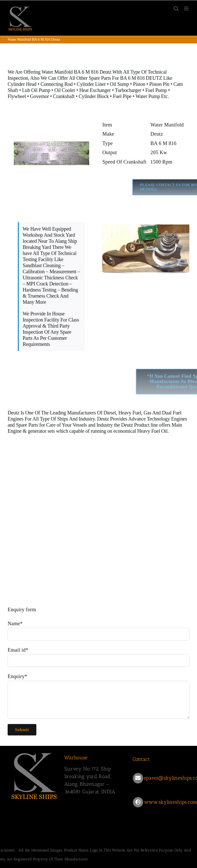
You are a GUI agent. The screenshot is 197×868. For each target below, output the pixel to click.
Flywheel (17, 96)
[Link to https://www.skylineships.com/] (138, 802)
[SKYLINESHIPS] (34, 752)
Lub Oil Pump (36, 90)
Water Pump (148, 96)
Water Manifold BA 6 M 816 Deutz (76, 72)
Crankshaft (64, 96)
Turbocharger (128, 90)
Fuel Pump (156, 90)
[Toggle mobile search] (176, 9)
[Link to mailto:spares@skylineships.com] (138, 778)
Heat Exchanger (95, 90)
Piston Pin (159, 84)
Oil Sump (119, 84)
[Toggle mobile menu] (187, 9)
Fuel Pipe (123, 96)
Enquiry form (22, 609)
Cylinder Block (94, 96)
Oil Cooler (65, 90)
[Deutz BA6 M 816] (51, 118)
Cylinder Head (22, 84)
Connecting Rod (56, 84)
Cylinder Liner (91, 84)
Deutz (13, 413)
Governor (39, 96)
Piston (139, 84)
